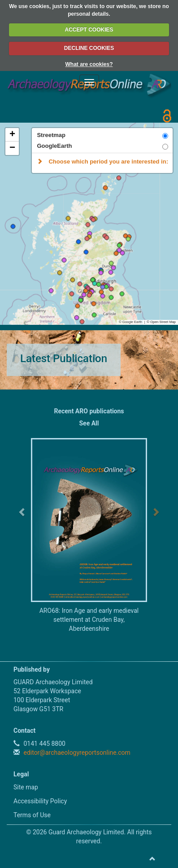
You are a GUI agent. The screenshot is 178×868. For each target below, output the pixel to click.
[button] (122, 294)
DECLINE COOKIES (89, 48)
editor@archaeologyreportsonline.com (76, 753)
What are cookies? (89, 64)
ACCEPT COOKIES (89, 30)
